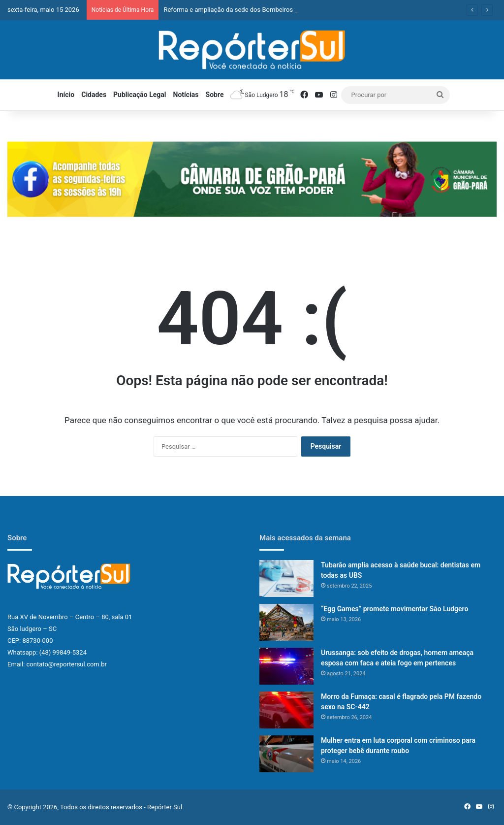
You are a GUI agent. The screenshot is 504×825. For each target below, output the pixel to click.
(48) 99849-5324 (63, 652)
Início (66, 95)
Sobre (215, 95)
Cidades (94, 95)
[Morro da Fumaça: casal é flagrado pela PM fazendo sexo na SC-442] (286, 710)
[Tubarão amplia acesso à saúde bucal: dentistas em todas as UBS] (286, 578)
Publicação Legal (140, 95)
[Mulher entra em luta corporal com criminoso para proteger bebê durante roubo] (286, 754)
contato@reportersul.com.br (67, 664)
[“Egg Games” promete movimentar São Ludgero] (286, 622)
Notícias (186, 95)
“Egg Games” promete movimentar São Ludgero (394, 609)
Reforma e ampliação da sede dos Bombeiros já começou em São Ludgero (269, 10)
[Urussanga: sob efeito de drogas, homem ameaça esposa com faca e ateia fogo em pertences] (286, 666)
